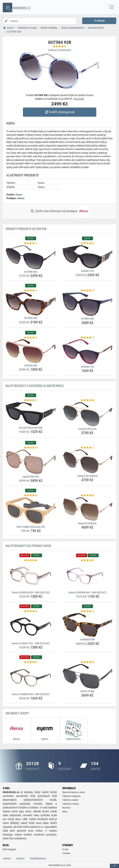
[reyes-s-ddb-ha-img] (88, 509)
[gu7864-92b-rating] (88, 291)
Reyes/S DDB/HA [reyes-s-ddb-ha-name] (87, 523)
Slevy (65, 812)
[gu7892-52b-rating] (31, 291)
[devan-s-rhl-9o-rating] (88, 400)
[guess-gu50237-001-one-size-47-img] (31, 627)
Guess (19, 195)
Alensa (21, 198)
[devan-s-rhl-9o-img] (88, 414)
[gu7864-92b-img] (88, 304)
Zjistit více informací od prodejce (59, 211)
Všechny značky (70, 800)
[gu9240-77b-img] (88, 352)
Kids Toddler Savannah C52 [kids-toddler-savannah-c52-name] (31, 527)
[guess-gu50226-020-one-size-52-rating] (31, 560)
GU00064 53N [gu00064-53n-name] (87, 639)
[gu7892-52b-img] (31, 304)
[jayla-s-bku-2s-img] (31, 462)
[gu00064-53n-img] (88, 625)
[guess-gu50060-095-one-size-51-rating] (31, 662)
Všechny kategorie (71, 796)
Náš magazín (9, 849)
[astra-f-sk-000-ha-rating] (88, 448)
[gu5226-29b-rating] (31, 338)
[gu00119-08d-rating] (88, 662)
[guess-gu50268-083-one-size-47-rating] (88, 560)
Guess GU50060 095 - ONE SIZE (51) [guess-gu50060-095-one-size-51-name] (31, 694)
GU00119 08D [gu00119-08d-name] (87, 691)
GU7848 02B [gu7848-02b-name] (31, 272)
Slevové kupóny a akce (74, 792)
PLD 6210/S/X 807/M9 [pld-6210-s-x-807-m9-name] (31, 428)
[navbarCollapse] (111, 7)
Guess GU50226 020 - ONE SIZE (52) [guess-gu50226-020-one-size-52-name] (31, 592)
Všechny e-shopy (71, 804)
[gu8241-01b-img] (88, 257)
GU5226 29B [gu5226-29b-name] (31, 365)
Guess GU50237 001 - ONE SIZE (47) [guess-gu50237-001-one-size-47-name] (31, 643)
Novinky (66, 808)
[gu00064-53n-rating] (88, 611)
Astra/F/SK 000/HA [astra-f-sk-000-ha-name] (87, 476)
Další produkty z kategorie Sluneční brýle (35, 386)
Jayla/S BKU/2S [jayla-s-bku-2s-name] (31, 477)
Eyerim (20, 858)
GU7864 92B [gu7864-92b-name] (87, 319)
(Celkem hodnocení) (60, 50)
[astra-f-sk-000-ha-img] (88, 461)
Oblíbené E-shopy (17, 713)
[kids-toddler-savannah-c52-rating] (31, 495)
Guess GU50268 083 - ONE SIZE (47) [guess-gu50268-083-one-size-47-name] (87, 592)
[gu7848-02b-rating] (31, 243)
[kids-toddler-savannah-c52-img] (31, 511)
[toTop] (114, 866)
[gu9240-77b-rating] (88, 338)
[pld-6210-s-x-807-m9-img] (31, 414)
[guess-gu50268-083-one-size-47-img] (88, 576)
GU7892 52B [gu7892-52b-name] (31, 318)
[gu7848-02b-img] (31, 257)
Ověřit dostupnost (59, 112)
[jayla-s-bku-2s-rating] (31, 448)
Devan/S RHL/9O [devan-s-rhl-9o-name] (87, 429)
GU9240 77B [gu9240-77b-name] (87, 367)
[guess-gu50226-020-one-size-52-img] (31, 576)
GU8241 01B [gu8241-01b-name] (87, 271)
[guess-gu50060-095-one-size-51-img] (31, 678)
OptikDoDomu (38, 858)
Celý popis (79, 99)
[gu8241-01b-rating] (88, 243)
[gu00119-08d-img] (88, 676)
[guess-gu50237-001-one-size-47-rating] (31, 611)
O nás (65, 849)
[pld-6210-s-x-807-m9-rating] (31, 400)
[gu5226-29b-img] (31, 351)
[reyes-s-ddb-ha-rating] (88, 495)
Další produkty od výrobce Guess (28, 546)
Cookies (66, 853)
